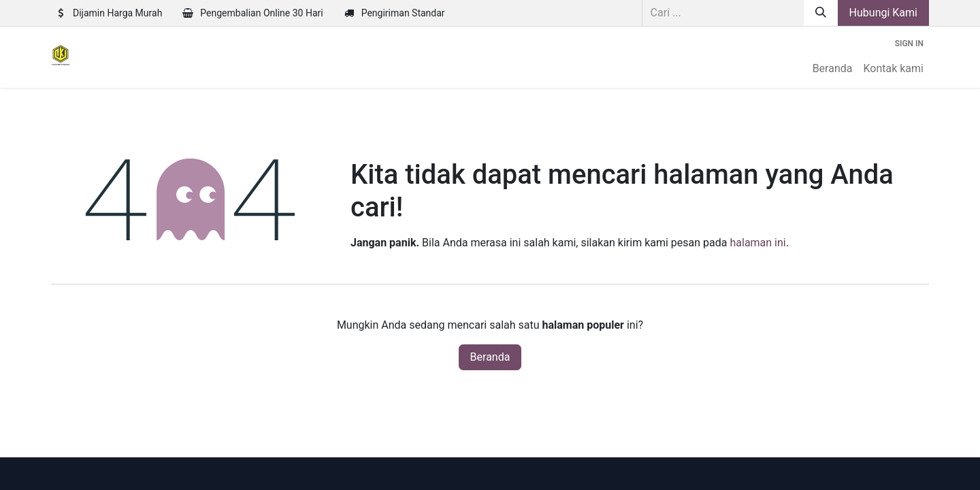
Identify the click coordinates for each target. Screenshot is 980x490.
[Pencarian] (821, 13)
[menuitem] (833, 69)
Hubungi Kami (883, 13)
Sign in (909, 44)
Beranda (490, 357)
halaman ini (757, 243)
